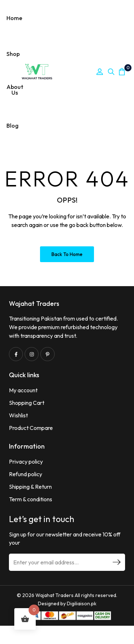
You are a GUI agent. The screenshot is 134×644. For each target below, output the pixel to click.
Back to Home (67, 254)
